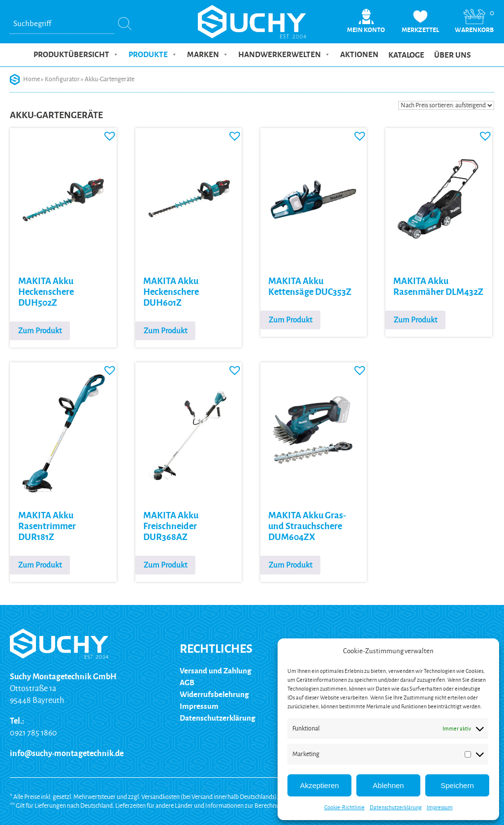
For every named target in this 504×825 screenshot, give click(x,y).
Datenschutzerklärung (396, 807)
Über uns (452, 55)
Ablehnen (388, 785)
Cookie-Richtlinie (345, 807)
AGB (187, 682)
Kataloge (406, 55)
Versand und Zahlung (216, 671)
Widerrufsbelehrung (214, 694)
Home (31, 79)
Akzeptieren (319, 785)
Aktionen (359, 54)
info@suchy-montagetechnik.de (67, 754)
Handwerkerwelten (284, 54)
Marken (208, 54)
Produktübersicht (76, 54)
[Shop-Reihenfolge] (446, 105)
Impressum (440, 807)
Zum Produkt (40, 331)
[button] (107, 133)
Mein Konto (366, 30)
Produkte (153, 54)
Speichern (457, 785)
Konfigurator (62, 79)
